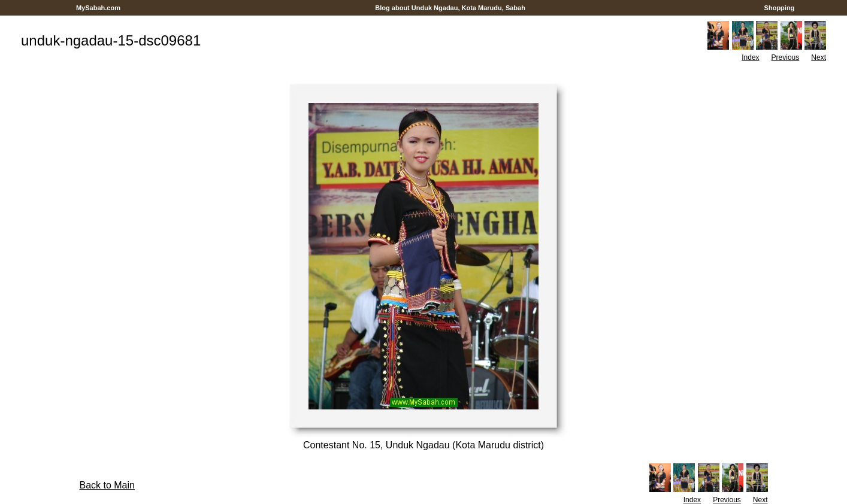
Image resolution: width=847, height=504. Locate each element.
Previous (786, 57)
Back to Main (107, 485)
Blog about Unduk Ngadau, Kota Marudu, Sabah (450, 8)
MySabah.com (98, 8)
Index (750, 57)
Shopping (780, 8)
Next (819, 57)
